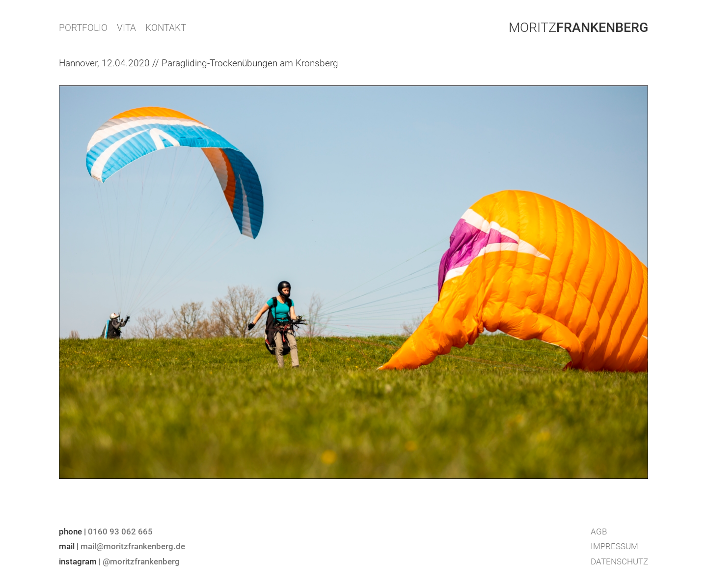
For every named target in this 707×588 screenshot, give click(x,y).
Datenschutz (619, 561)
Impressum (614, 546)
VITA (126, 28)
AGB (599, 532)
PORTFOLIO (83, 28)
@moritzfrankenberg (141, 561)
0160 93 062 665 (120, 532)
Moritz (578, 28)
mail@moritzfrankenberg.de (133, 546)
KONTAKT (166, 28)
